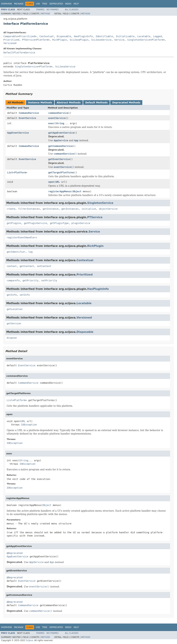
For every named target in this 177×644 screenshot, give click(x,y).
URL (58, 182)
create (11, 209)
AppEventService (18, 133)
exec (51, 123)
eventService (57, 118)
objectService (108, 209)
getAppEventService (61, 133)
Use (38, 4)
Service (119, 40)
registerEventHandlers (22, 237)
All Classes (72, 10)
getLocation (15, 309)
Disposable (64, 36)
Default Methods (96, 103)
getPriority (30, 280)
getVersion (14, 323)
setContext (44, 266)
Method (46, 14)
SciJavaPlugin (79, 40)
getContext (27, 266)
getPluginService (35, 223)
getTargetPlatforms (61, 172)
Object (77, 191)
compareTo (13, 280)
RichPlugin (60, 40)
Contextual (47, 36)
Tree (45, 4)
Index (68, 4)
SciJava (30, 640)
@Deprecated (15, 553)
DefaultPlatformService (19, 53)
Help (76, 4)
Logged (158, 36)
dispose (12, 338)
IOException (29, 425)
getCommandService (61, 146)
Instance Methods (40, 103)
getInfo (12, 295)
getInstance (51, 209)
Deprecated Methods (126, 103)
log (30, 252)
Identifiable (104, 36)
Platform (42, 40)
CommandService (29, 113)
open (51, 182)
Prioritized (27, 36)
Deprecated (56, 4)
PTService (29, 40)
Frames (40, 10)
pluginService (81, 223)
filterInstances (29, 209)
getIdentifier (16, 252)
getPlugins (14, 223)
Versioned (10, 43)
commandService (58, 113)
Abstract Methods (69, 103)
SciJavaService (101, 40)
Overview (6, 4)
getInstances (70, 209)
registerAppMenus (60, 191)
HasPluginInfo (83, 36)
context (12, 266)
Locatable (144, 36)
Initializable (125, 36)
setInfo (25, 295)
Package (19, 4)
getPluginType (59, 223)
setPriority (49, 280)
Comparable (11, 36)
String (60, 123)
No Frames (53, 10)
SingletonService (139, 40)
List (10, 172)
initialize (89, 209)
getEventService (59, 159)
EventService (27, 118)
